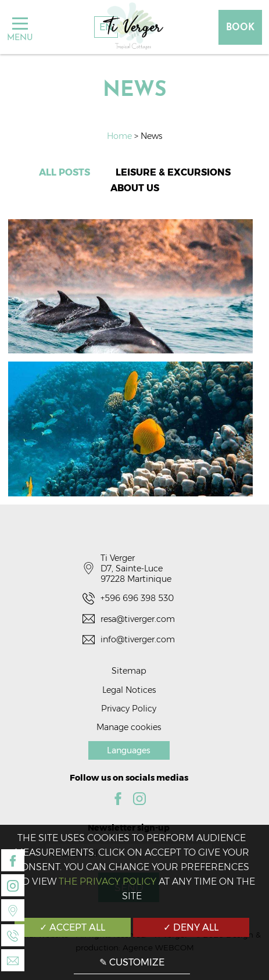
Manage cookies (129, 727)
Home (121, 136)
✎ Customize (132, 962)
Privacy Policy (129, 709)
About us (135, 188)
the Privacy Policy (107, 881)
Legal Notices (129, 690)
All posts (64, 172)
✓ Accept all (72, 927)
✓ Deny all (191, 927)
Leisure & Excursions (173, 172)
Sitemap (129, 671)
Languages (129, 750)
